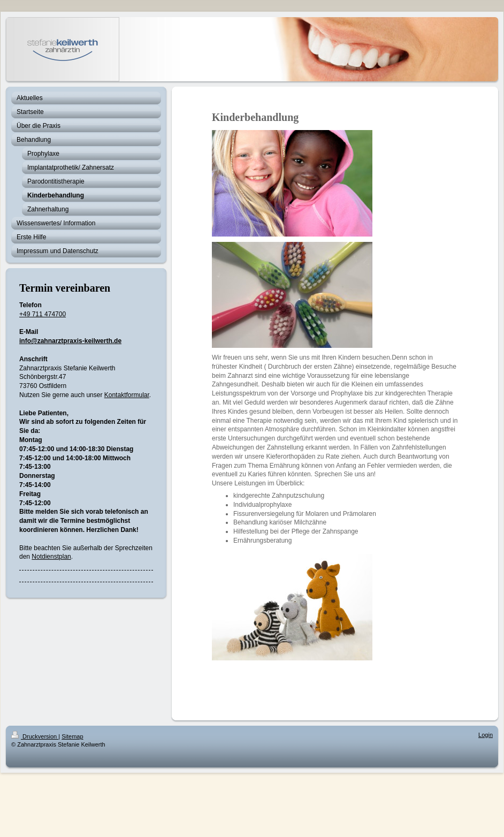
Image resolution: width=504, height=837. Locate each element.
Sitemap (72, 736)
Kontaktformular (127, 395)
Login (486, 735)
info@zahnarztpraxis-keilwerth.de (70, 341)
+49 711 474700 (43, 314)
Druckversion (35, 736)
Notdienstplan (51, 557)
